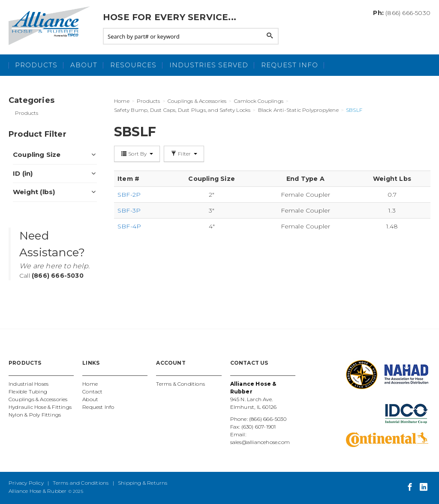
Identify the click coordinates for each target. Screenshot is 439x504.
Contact (92, 391)
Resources (133, 65)
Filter (184, 154)
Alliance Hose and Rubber (51, 26)
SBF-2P (129, 195)
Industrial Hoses (29, 384)
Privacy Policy (26, 483)
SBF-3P (129, 210)
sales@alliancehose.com (260, 442)
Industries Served (209, 65)
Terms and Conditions (81, 483)
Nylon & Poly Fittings (35, 415)
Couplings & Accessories (38, 399)
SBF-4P (129, 226)
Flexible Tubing (28, 391)
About (84, 65)
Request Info (290, 65)
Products (36, 65)
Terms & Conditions (180, 384)
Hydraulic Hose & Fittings (40, 407)
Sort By (137, 154)
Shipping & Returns (143, 483)
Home (90, 384)
